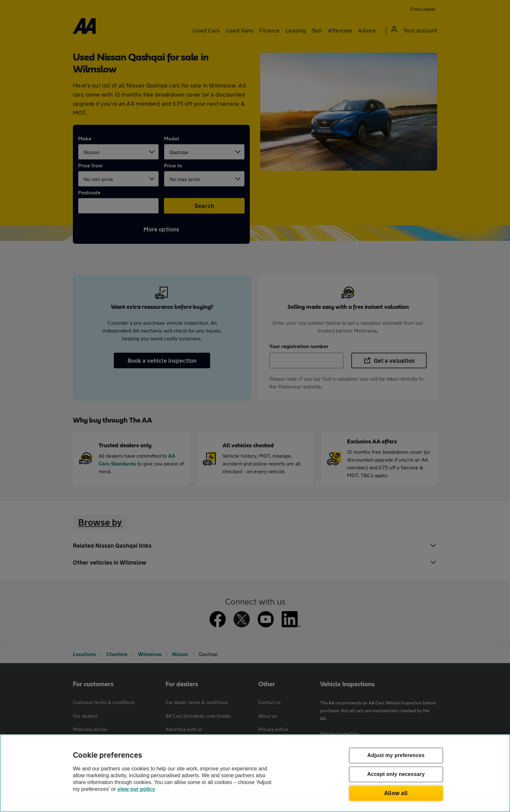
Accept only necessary (396, 774)
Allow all (396, 793)
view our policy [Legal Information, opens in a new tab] (136, 789)
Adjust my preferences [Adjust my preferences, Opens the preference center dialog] (396, 756)
